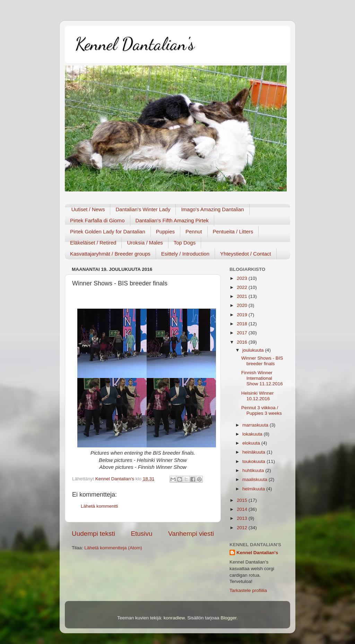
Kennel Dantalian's (135, 44)
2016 (243, 342)
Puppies (165, 231)
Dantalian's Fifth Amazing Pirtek (172, 220)
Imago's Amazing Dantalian (212, 209)
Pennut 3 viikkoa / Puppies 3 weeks (262, 410)
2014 (243, 509)
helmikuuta (254, 489)
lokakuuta (253, 434)
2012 (243, 528)
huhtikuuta (254, 470)
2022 (243, 287)
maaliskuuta (256, 479)
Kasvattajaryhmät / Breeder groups (110, 254)
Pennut (194, 231)
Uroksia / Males (145, 243)
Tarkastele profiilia (248, 590)
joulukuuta (254, 350)
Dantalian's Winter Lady (143, 209)
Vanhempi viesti (191, 534)
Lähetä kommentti (99, 506)
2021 (243, 296)
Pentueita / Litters (233, 231)
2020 (243, 305)
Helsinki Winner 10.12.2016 (258, 396)
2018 (243, 324)
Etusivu (142, 534)
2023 (243, 278)
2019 (243, 315)
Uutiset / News (88, 209)
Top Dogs (185, 243)
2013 (243, 518)
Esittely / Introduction (185, 254)
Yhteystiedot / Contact (246, 254)
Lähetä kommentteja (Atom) (113, 548)
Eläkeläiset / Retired (93, 243)
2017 (243, 333)
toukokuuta (254, 461)
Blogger (228, 618)
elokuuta (252, 443)
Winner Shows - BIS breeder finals (262, 361)
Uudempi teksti (93, 534)
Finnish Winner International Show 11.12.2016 (262, 378)
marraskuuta (256, 425)
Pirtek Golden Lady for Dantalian (108, 231)
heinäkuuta (254, 452)
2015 (243, 500)
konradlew (174, 618)
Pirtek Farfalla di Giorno (97, 220)
